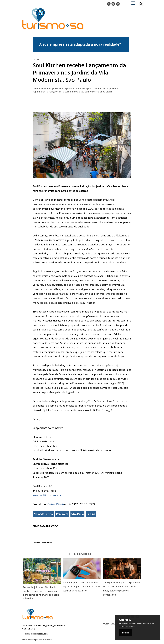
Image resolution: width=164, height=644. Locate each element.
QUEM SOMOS (110, 624)
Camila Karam (55, 504)
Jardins (91, 514)
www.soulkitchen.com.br (47, 495)
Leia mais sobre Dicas (42, 543)
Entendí (125, 633)
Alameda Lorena (43, 514)
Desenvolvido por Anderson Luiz (37, 639)
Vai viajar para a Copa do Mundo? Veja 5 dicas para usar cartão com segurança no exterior (81, 587)
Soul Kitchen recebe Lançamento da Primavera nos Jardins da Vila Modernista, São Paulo (79, 72)
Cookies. (125, 620)
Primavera (62, 514)
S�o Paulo (77, 514)
